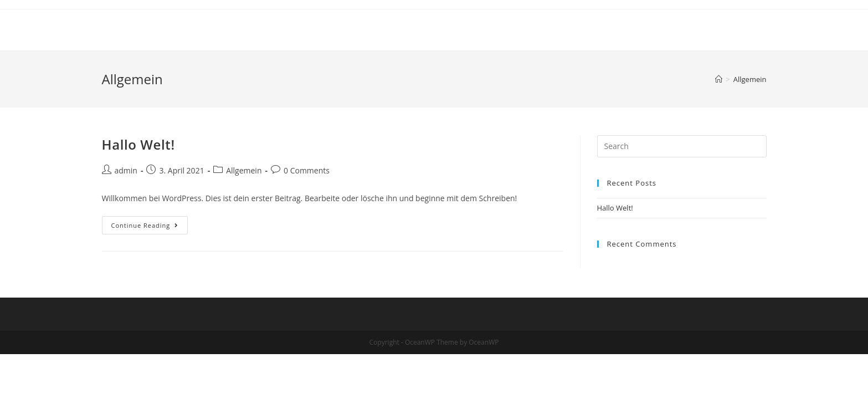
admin (126, 170)
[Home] (719, 79)
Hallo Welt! (138, 144)
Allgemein (244, 170)
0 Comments (307, 170)
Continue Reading (150, 227)
